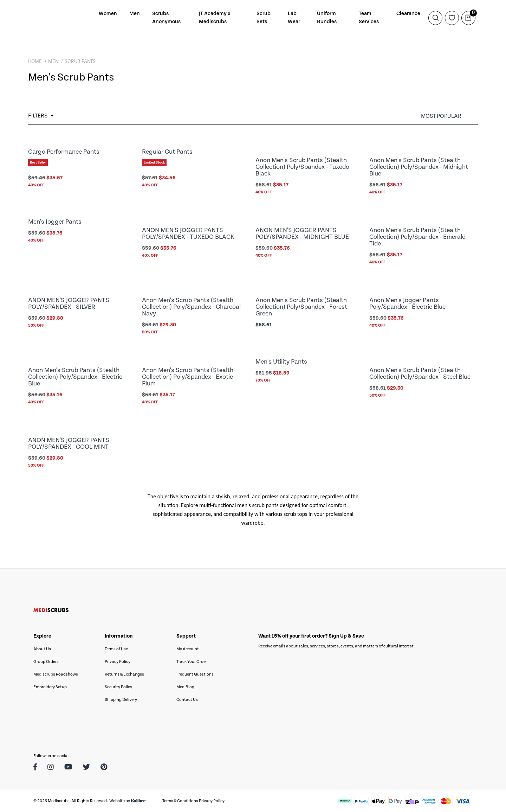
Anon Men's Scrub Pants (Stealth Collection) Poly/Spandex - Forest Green (301, 307)
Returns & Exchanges (124, 674)
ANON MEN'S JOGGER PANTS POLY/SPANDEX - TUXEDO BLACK (188, 234)
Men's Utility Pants (281, 362)
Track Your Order (192, 662)
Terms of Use (116, 649)
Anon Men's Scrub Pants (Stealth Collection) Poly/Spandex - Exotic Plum (188, 377)
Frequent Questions (195, 674)
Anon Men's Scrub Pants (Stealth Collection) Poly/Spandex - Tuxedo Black (302, 167)
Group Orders (46, 662)
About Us (42, 649)
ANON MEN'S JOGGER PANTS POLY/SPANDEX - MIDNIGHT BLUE (302, 234)
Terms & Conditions (180, 801)
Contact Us (187, 700)
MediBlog (185, 687)
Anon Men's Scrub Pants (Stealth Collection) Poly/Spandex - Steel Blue (420, 373)
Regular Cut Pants (167, 152)
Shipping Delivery (121, 700)
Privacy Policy (118, 662)
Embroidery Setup (50, 687)
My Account (188, 649)
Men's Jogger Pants (55, 222)
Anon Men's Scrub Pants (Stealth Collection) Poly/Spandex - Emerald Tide (417, 237)
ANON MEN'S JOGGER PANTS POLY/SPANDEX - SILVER (69, 303)
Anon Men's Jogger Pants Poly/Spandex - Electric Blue (407, 303)
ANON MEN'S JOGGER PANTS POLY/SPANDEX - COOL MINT (69, 443)
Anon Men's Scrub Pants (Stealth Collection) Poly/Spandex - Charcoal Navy (191, 307)
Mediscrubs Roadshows (56, 674)
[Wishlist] (452, 18)
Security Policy (118, 687)
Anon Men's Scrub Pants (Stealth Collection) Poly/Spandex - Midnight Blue (419, 167)
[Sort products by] (449, 116)
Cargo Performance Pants (64, 152)
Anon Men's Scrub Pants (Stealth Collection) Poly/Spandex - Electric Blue (75, 377)
